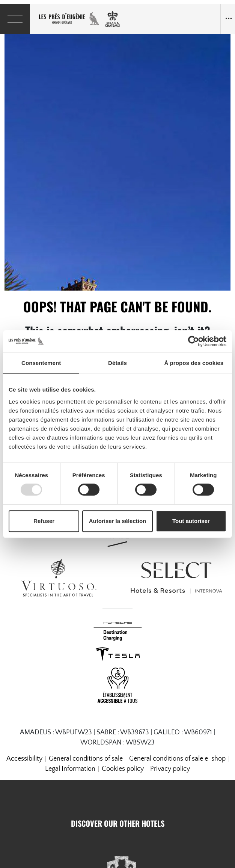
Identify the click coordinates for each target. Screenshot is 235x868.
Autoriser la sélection (118, 521)
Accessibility (24, 759)
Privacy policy (170, 769)
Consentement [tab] (41, 363)
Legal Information (70, 769)
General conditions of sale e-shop (177, 759)
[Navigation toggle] (227, 19)
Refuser (44, 521)
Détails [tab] (117, 363)
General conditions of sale (86, 759)
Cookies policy (123, 769)
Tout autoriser (191, 521)
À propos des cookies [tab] (194, 363)
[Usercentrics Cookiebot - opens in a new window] (194, 341)
